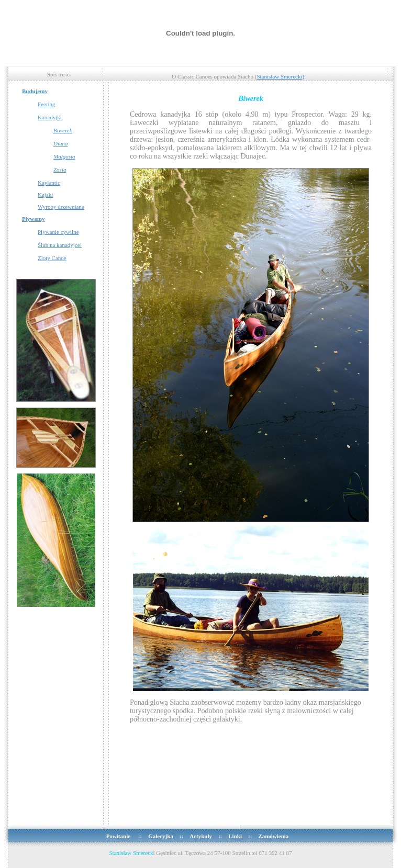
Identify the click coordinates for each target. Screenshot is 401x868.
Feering (47, 104)
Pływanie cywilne (58, 232)
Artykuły (201, 836)
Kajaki (45, 195)
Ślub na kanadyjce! (60, 245)
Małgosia (64, 156)
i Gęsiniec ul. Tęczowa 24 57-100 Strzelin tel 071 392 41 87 (201, 853)
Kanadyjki (50, 117)
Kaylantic (49, 183)
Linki (235, 836)
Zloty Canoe (52, 258)
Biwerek (63, 130)
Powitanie (119, 836)
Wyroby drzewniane (61, 207)
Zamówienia (273, 836)
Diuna (61, 143)
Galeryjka (161, 836)
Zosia (60, 170)
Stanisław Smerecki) (280, 76)
